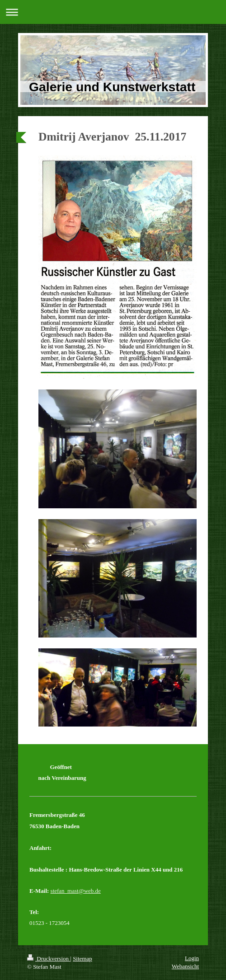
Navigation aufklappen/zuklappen (113, 12)
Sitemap (82, 959)
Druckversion (49, 959)
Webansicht (185, 966)
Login (192, 958)
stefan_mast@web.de (76, 891)
